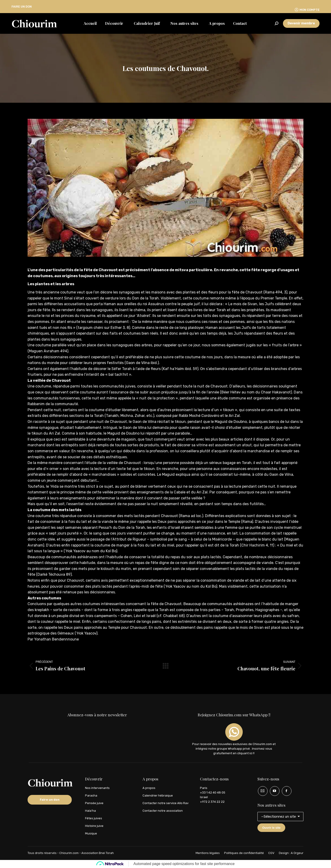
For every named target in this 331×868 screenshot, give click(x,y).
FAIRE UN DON (22, 7)
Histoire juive (94, 826)
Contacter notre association (163, 811)
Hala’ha (90, 811)
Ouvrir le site (271, 828)
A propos (149, 788)
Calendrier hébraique (158, 795)
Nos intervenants (97, 788)
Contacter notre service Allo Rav (165, 803)
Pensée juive (94, 803)
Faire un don (50, 800)
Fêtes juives (94, 818)
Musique (91, 833)
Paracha (91, 795)
